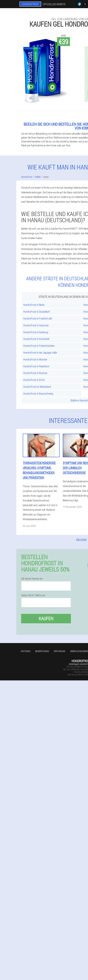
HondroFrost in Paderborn (36, 366)
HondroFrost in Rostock (35, 373)
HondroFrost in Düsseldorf (37, 312)
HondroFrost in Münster (35, 359)
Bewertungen (42, 651)
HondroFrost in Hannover (36, 325)
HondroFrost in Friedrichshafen (39, 346)
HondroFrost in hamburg (36, 332)
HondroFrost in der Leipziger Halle (40, 353)
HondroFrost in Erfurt (34, 380)
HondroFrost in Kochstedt (36, 339)
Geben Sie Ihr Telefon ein (33, 595)
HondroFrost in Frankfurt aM (38, 318)
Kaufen (46, 618)
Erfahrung (60, 651)
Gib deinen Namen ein (32, 579)
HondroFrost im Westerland (37, 387)
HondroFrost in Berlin (34, 305)
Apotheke (26, 651)
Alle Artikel (81, 539)
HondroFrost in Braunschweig (38, 393)
